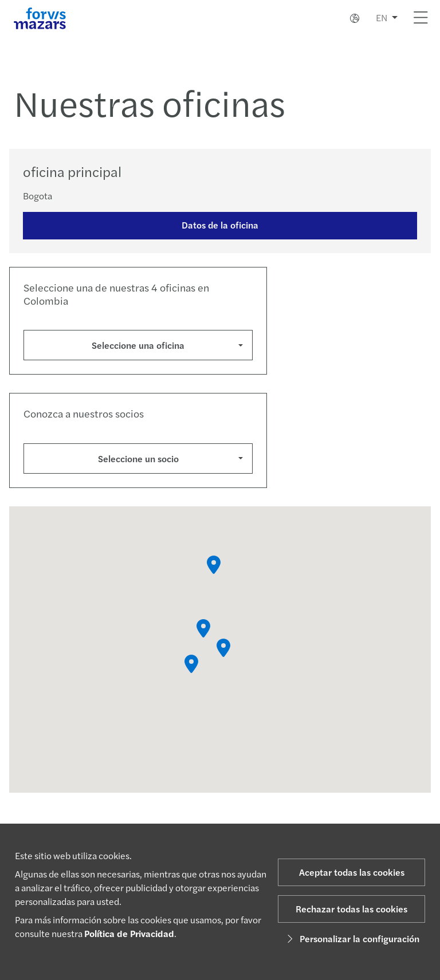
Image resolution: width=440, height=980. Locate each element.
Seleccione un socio (138, 458)
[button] (214, 568)
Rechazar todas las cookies (351, 909)
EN (382, 17)
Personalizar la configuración (351, 938)
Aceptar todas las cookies (352, 872)
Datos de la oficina (220, 225)
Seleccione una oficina (138, 345)
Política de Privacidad (129, 933)
